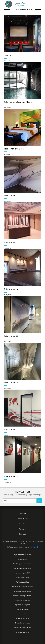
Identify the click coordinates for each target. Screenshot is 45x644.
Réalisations (23, 519)
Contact (22, 534)
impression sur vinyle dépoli (22, 628)
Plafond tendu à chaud (22, 578)
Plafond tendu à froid (22, 582)
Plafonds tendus (22, 559)
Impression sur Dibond (22, 618)
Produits (23, 514)
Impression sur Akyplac (22, 623)
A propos (22, 529)
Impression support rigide (22, 573)
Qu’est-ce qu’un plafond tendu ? (22, 564)
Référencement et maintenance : (19, 547)
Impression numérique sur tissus (22, 596)
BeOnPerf (34, 547)
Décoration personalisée (22, 600)
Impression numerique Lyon (23, 555)
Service (22, 524)
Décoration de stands (22, 609)
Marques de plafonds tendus (22, 568)
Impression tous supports (22, 605)
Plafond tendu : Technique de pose (22, 587)
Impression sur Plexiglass (22, 614)
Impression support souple (22, 591)
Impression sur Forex (22, 632)
